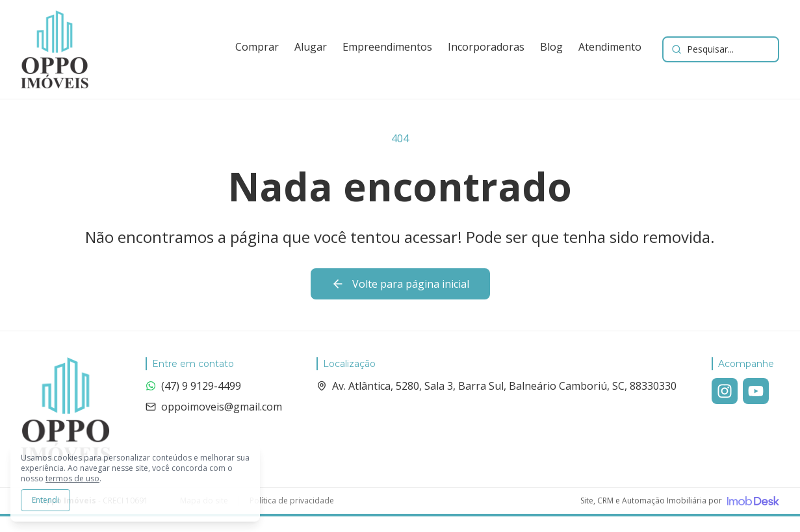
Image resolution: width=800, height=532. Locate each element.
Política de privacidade (292, 501)
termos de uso (72, 478)
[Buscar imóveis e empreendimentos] (721, 49)
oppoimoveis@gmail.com (214, 407)
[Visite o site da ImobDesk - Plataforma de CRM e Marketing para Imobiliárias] (680, 501)
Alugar (311, 47)
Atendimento (610, 47)
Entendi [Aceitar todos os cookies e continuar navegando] (45, 500)
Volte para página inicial (400, 284)
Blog (551, 47)
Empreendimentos (387, 47)
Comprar (257, 47)
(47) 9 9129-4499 (193, 386)
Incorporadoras (486, 47)
